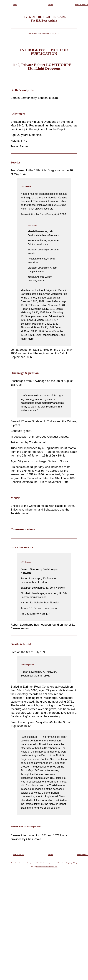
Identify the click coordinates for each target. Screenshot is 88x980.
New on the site (19, 855)
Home (15, 5)
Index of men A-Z (82, 5)
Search (50, 5)
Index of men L (82, 855)
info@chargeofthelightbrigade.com (47, 867)
